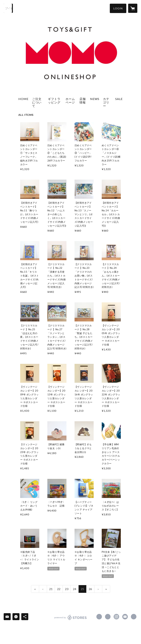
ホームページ (70, 101)
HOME (23, 99)
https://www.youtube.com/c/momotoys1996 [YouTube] (125, 617)
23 (67, 589)
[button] (118, 8)
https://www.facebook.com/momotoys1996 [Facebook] (99, 617)
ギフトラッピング (54, 101)
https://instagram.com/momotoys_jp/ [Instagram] (116, 617)
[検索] (8, 8)
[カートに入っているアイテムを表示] (133, 8)
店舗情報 (83, 101)
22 (59, 589)
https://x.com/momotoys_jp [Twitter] (108, 617)
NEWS (95, 99)
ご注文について (37, 102)
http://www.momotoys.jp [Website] (134, 617)
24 (75, 589)
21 (51, 589)
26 (90, 589)
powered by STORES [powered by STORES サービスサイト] (71, 620)
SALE (119, 99)
